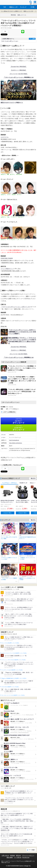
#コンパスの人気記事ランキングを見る (10, 643)
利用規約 (13, 856)
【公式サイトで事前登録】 (18, 70)
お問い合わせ (5, 856)
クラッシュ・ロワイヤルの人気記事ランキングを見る (14, 660)
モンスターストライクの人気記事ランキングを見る (13, 695)
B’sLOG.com (26, 857)
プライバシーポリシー (28, 856)
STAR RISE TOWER (7, 258)
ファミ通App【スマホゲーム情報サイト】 (11, 11)
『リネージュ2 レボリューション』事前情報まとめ (19, 77)
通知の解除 (10, 857)
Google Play (18, 428)
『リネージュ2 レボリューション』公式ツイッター (16, 307)
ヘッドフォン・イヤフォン (9, 483)
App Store (18, 421)
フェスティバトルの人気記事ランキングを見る (12, 670)
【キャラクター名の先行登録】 (18, 74)
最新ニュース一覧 (28, 11)
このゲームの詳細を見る (9, 412)
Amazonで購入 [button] (7, 513)
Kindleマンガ (23, 483)
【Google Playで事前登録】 (19, 67)
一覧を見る (33, 478)
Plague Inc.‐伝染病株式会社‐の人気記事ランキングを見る (14, 678)
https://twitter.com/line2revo (16, 443)
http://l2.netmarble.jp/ (14, 440)
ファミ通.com (18, 857)
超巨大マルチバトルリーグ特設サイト (12, 102)
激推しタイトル (22, 15)
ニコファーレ (5, 137)
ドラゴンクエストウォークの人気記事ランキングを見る (14, 653)
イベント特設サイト (7, 269)
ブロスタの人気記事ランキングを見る (10, 687)
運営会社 (18, 856)
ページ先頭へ (32, 850)
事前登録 (13, 15)
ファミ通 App (7, 3)
